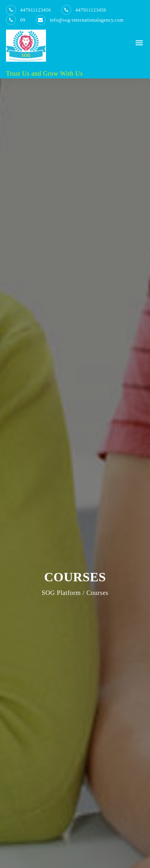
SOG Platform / (63, 593)
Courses (96, 593)
